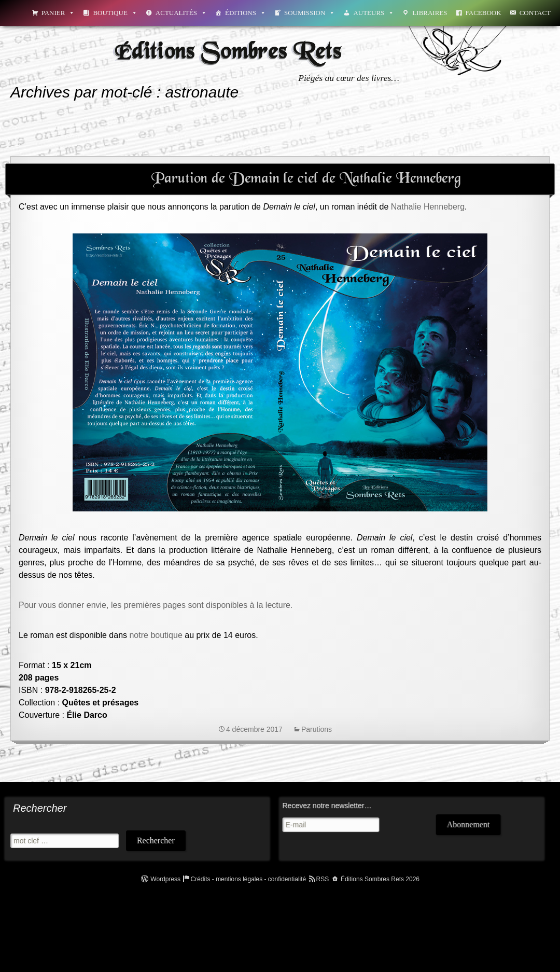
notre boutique (156, 635)
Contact (535, 13)
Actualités (181, 13)
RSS (323, 879)
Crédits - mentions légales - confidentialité (248, 879)
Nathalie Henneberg (428, 207)
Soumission (310, 13)
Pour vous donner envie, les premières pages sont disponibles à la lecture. (156, 605)
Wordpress (165, 879)
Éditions (246, 13)
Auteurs (374, 13)
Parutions (317, 729)
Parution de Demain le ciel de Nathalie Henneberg (306, 179)
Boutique (115, 13)
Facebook (484, 13)
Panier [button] (58, 13)
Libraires (430, 13)
